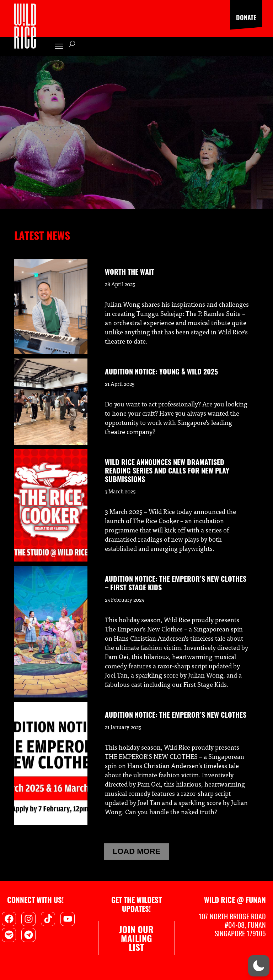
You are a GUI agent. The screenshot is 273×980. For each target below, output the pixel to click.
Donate (246, 17)
